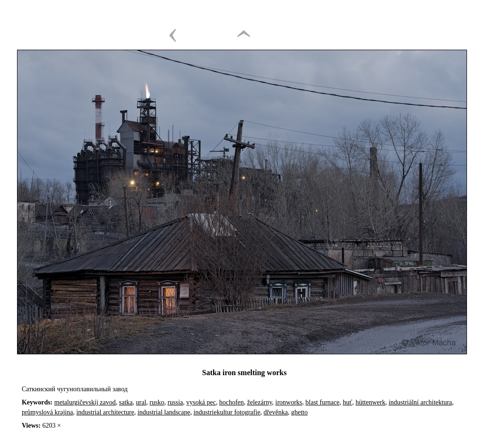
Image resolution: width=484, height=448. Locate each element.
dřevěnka (276, 412)
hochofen (232, 402)
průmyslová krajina (47, 412)
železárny (260, 402)
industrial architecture (105, 412)
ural (141, 402)
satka (126, 402)
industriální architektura (420, 402)
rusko (157, 402)
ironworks (289, 402)
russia (175, 402)
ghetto (299, 412)
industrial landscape (164, 412)
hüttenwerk (370, 402)
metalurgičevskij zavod (85, 402)
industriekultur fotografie (227, 412)
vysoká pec (201, 402)
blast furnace (322, 402)
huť (347, 402)
